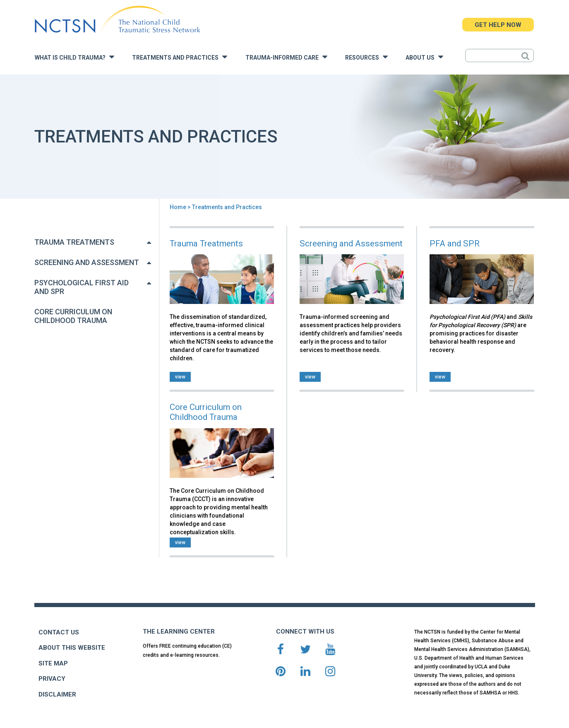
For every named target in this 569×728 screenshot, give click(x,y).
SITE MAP (53, 663)
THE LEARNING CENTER (179, 632)
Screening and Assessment (87, 262)
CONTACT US (59, 632)
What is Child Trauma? (74, 57)
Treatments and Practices (180, 57)
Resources (366, 57)
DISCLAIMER (57, 694)
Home (178, 207)
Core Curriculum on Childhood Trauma (73, 316)
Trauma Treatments (74, 242)
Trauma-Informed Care (286, 57)
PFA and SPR (455, 243)
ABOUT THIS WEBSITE (72, 648)
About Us (424, 57)
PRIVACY (52, 679)
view (180, 377)
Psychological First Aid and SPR (82, 287)
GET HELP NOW (498, 25)
